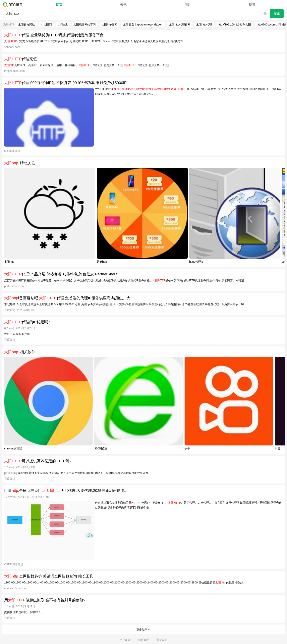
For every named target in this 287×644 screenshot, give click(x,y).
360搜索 (14, 5)
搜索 (277, 13)
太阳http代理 (204, 24)
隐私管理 (143, 640)
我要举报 (162, 640)
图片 (188, 5)
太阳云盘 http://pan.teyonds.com (143, 24)
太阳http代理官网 (180, 24)
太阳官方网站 (27, 24)
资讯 (123, 5)
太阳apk (63, 24)
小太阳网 (46, 24)
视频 (252, 5)
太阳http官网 (109, 24)
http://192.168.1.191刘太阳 (234, 24)
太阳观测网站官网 (85, 24)
